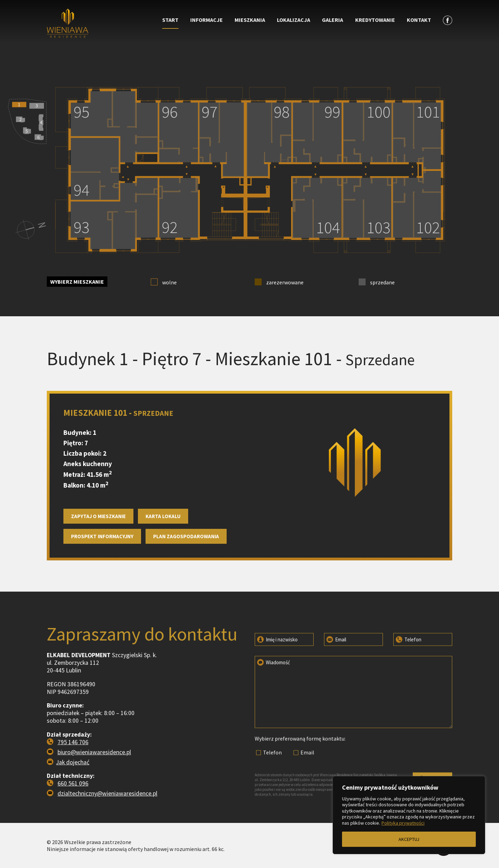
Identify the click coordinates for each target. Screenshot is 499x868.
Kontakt (419, 20)
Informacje (207, 20)
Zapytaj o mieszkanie (98, 537)
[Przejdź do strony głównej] (98, 24)
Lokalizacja (294, 20)
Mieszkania (250, 20)
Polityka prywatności (403, 823)
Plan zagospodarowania (186, 557)
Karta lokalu (163, 537)
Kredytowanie (375, 20)
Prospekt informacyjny (102, 557)
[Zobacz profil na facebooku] (448, 20)
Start (170, 20)
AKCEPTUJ (409, 839)
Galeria (332, 20)
